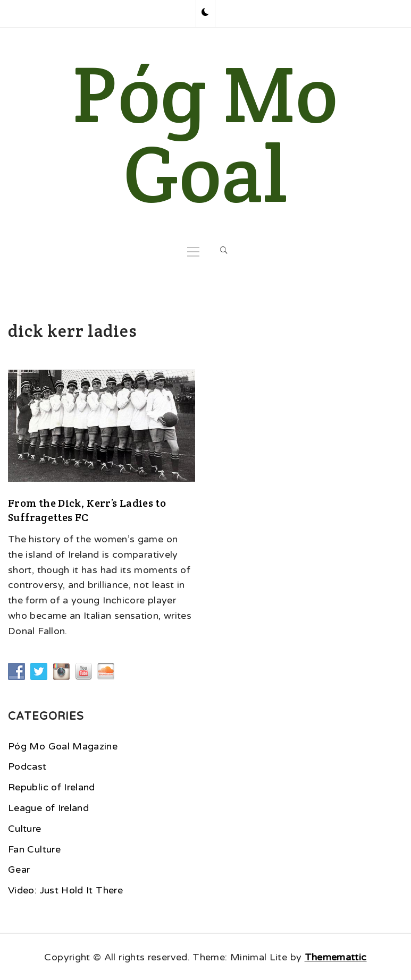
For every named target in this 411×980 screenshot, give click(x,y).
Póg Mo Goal (205, 134)
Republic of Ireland (52, 787)
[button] (205, 13)
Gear (19, 870)
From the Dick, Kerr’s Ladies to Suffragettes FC (87, 510)
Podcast (27, 766)
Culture (25, 829)
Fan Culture (34, 849)
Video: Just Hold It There (65, 890)
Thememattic (336, 957)
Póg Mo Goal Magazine (63, 746)
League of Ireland (48, 808)
